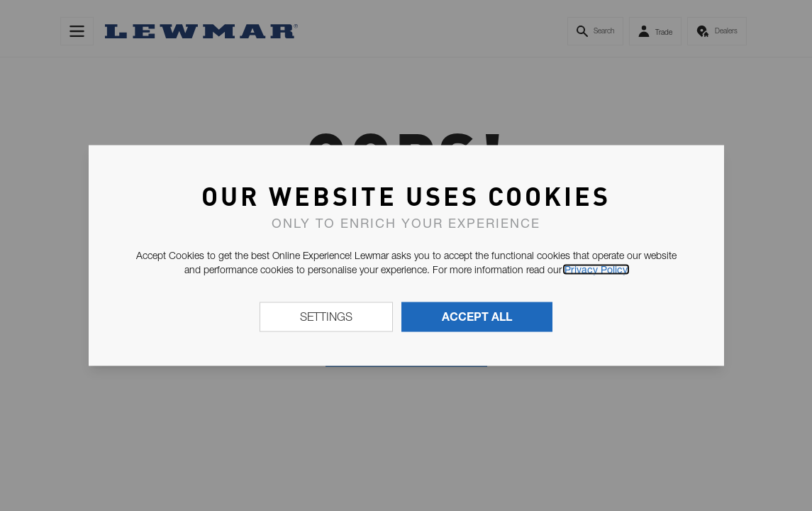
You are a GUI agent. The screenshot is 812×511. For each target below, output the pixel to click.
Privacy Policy (596, 270)
